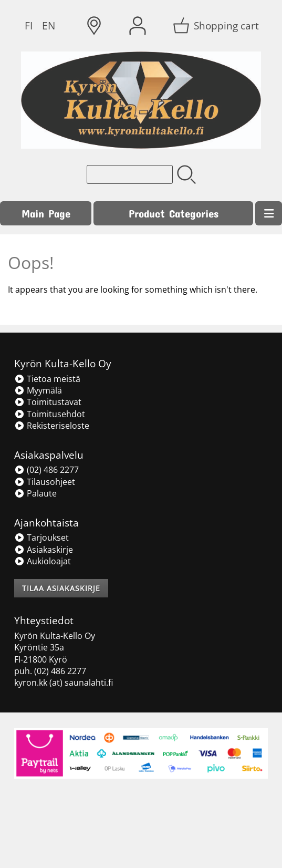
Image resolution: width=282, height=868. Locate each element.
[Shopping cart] (217, 26)
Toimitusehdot (50, 414)
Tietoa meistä (47, 379)
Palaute (35, 493)
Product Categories (174, 213)
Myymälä (38, 390)
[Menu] (269, 213)
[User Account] (138, 26)
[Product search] (130, 174)
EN (49, 25)
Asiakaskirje (44, 550)
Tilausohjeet (45, 482)
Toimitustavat (48, 402)
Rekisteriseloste (52, 426)
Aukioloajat (43, 561)
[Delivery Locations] (94, 26)
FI (29, 25)
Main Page (46, 213)
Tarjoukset (41, 538)
